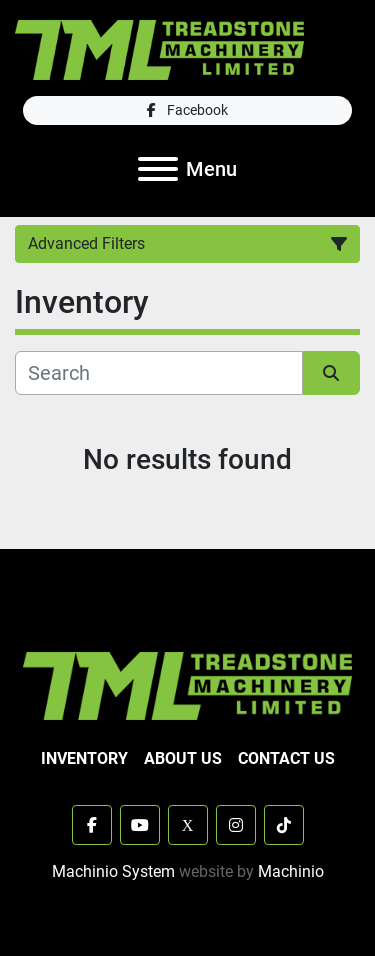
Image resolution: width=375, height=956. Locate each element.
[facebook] (187, 110)
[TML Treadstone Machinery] (187, 684)
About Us (183, 758)
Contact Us (286, 758)
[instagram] (236, 825)
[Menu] (158, 169)
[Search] (159, 373)
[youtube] (140, 825)
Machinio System (113, 871)
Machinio (291, 871)
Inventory (84, 758)
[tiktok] (284, 825)
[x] (188, 825)
